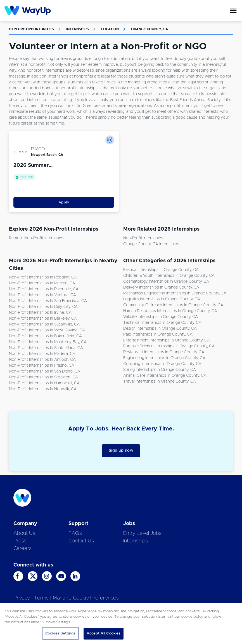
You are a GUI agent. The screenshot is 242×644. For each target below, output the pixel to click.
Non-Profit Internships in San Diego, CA (45, 371)
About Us (24, 533)
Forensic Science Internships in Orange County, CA (169, 346)
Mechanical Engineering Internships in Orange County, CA (175, 293)
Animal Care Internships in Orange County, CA (165, 376)
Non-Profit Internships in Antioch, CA (42, 360)
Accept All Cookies (104, 634)
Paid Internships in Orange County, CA (158, 334)
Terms (41, 598)
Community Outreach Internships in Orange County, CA (173, 305)
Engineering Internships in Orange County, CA (164, 358)
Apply (64, 202)
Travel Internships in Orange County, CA (160, 381)
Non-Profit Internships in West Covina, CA (47, 330)
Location (110, 29)
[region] (121, 624)
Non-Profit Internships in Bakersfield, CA (45, 336)
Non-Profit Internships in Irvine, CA (40, 313)
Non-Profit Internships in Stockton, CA (43, 377)
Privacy (22, 598)
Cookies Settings (60, 634)
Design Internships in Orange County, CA (160, 329)
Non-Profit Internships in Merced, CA (42, 283)
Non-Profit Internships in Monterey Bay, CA (48, 342)
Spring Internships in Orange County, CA (160, 370)
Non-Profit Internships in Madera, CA (42, 354)
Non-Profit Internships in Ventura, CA (42, 295)
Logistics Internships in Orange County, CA (162, 299)
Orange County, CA (150, 29)
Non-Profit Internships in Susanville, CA (44, 324)
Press (20, 541)
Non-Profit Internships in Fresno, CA (42, 366)
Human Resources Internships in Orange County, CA (170, 311)
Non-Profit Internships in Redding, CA (43, 277)
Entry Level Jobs (142, 533)
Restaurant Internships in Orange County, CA (164, 352)
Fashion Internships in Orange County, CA (161, 270)
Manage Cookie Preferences (86, 598)
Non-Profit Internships (143, 238)
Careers (22, 549)
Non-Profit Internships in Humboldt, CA (44, 383)
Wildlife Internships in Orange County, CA (161, 317)
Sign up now (121, 451)
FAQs (75, 533)
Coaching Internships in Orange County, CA (162, 364)
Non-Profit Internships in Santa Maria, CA (46, 348)
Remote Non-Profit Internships (37, 238)
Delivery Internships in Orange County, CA (161, 287)
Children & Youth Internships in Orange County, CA (169, 276)
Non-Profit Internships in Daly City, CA (43, 307)
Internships (78, 29)
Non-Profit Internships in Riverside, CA (44, 289)
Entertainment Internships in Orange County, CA (167, 340)
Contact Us (81, 541)
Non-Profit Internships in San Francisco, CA (48, 301)
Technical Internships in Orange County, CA (162, 323)
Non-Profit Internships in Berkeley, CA (43, 319)
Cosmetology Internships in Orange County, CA (166, 282)
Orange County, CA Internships (151, 244)
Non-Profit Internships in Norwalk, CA (43, 389)
